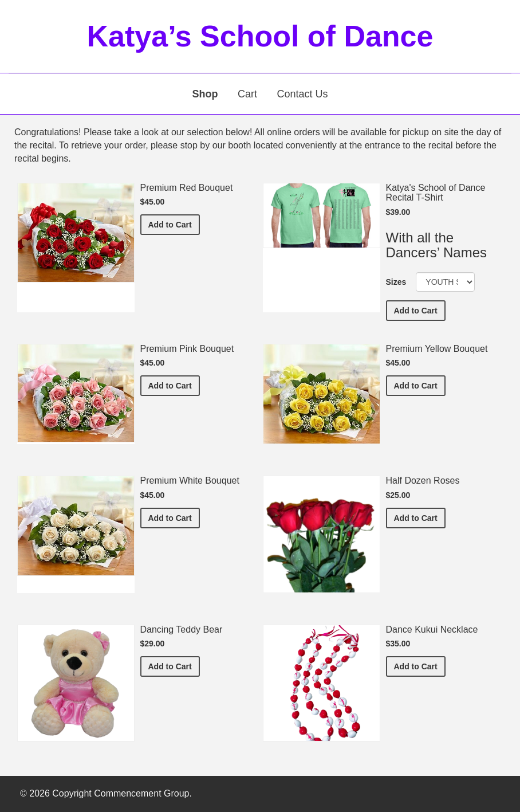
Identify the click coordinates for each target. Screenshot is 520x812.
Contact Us (302, 94)
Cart (247, 94)
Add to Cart (174, 224)
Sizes (396, 282)
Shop (205, 94)
